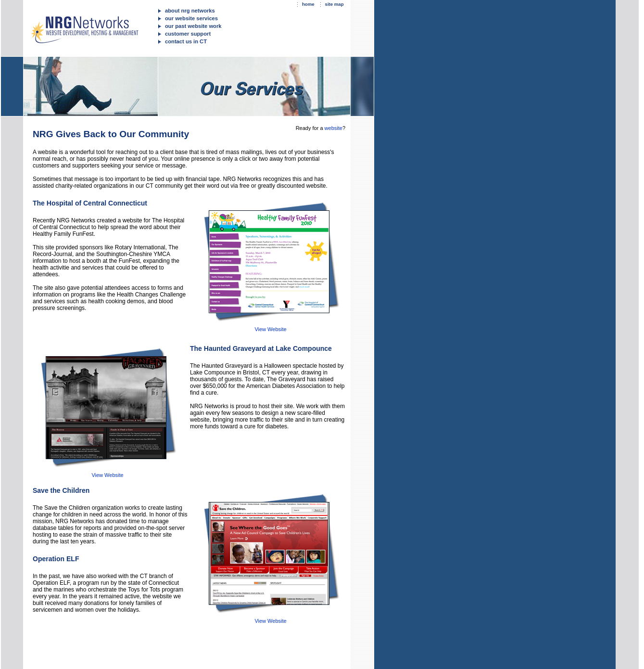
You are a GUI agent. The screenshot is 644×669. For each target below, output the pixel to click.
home (308, 4)
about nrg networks (190, 11)
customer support (188, 34)
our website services (191, 18)
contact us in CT (186, 41)
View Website (270, 329)
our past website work (193, 26)
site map (335, 4)
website (334, 128)
